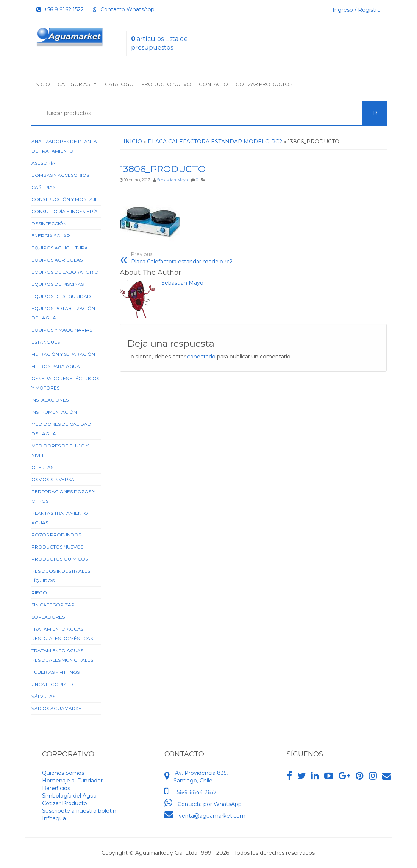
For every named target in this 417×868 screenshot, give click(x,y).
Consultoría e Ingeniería (65, 211)
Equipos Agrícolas (57, 260)
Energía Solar (51, 236)
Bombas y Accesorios (60, 175)
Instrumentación (54, 412)
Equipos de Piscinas (58, 284)
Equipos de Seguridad (61, 296)
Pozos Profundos (56, 535)
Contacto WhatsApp (124, 9)
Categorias (77, 84)
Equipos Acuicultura (60, 248)
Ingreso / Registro (357, 10)
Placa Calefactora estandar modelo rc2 (189, 258)
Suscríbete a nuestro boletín (79, 811)
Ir (374, 113)
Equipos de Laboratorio (65, 272)
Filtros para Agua (56, 366)
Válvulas (43, 696)
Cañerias (43, 187)
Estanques (46, 342)
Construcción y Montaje (65, 199)
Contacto (213, 84)
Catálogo (119, 84)
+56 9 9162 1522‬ (60, 9)
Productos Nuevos (57, 547)
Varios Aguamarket (58, 708)
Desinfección (49, 224)
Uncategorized (52, 684)
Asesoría (43, 163)
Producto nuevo (166, 84)
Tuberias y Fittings (55, 672)
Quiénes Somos (63, 773)
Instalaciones (50, 400)
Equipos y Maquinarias (62, 330)
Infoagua (54, 818)
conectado (201, 357)
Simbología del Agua (69, 796)
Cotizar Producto (65, 803)
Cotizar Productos (264, 84)
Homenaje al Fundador (72, 781)
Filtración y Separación (63, 354)
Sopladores (48, 617)
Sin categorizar (53, 605)
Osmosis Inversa (53, 479)
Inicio (42, 84)
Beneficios (56, 788)
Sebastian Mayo (172, 180)
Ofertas (42, 467)
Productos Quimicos (60, 559)
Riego (39, 593)
